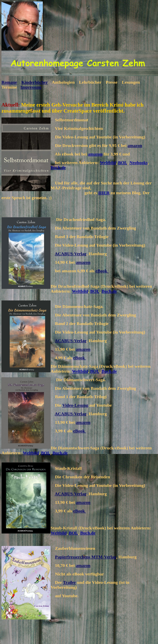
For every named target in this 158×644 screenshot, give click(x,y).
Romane (9, 82)
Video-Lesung (75, 405)
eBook (102, 271)
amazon (135, 145)
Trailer (69, 582)
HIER (104, 193)
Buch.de (58, 168)
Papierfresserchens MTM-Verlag (86, 557)
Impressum (31, 87)
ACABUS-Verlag (71, 254)
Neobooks (139, 163)
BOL (123, 163)
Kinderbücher (34, 82)
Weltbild (108, 163)
